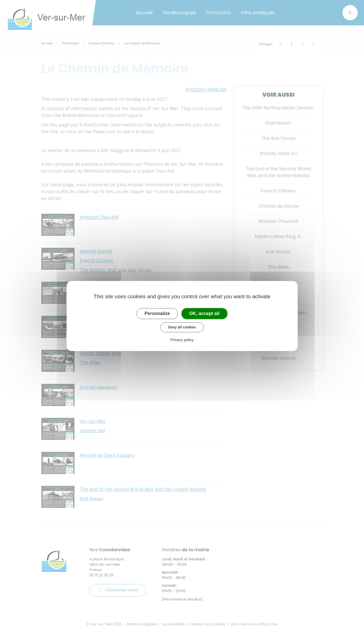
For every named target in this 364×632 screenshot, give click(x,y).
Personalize (157, 313)
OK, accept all (204, 313)
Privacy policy (182, 340)
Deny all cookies (182, 327)
